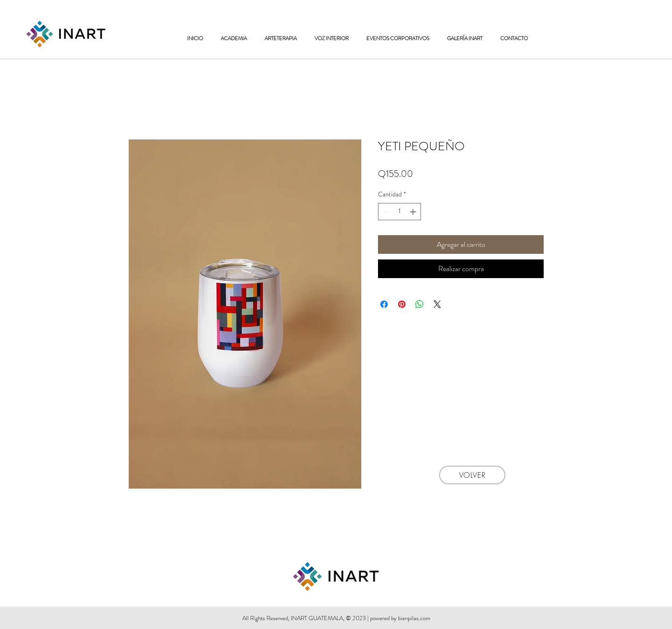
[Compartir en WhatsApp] (420, 304)
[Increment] (414, 212)
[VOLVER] (472, 475)
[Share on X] (437, 304)
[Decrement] (385, 212)
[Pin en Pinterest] (402, 304)
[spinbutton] (399, 212)
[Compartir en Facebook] (384, 304)
